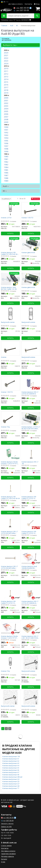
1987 (6, 175)
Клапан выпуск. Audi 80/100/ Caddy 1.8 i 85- (9, 288)
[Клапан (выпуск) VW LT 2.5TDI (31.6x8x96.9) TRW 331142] (31, 383)
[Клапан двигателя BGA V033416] (31, 279)
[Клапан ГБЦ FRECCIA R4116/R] (10, 662)
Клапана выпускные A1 (11, 759)
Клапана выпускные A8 (11, 775)
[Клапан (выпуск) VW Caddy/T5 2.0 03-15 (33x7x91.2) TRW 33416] (31, 523)
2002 (6, 103)
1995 (6, 141)
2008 (6, 119)
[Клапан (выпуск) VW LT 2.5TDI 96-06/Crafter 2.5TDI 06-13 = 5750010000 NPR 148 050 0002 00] (10, 558)
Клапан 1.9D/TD (27, 218)
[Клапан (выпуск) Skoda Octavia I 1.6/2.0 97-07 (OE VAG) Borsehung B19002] (10, 453)
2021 (6, 55)
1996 (6, 143)
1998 (6, 149)
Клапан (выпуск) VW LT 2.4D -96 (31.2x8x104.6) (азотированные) (30, 637)
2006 (6, 114)
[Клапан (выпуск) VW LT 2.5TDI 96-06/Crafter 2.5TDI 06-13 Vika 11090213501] (10, 523)
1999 (6, 151)
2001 (6, 101)
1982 (6, 162)
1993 (6, 135)
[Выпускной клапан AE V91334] (10, 314)
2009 (6, 122)
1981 (6, 159)
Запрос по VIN (6, 827)
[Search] (37, 16)
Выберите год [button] (10, 45)
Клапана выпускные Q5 (11, 781)
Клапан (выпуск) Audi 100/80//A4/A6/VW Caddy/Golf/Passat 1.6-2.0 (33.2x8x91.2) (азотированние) (31, 567)
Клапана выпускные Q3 (11, 779)
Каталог (4, 859)
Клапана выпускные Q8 (11, 786)
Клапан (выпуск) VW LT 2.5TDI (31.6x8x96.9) (30, 393)
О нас (3, 862)
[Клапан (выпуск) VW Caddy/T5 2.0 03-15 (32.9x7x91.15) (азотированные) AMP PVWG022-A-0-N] (10, 593)
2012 (6, 74)
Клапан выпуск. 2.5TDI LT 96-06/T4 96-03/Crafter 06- (31, 428)
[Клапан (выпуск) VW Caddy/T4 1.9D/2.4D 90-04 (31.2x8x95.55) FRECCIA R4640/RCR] (10, 244)
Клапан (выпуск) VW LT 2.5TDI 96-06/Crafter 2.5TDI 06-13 (9, 532)
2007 (6, 117)
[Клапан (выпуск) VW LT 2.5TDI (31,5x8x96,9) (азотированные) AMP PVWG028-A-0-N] (31, 593)
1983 (6, 165)
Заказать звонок (7, 824)
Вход (37, 4)
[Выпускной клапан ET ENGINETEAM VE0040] (31, 697)
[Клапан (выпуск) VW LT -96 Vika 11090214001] (31, 453)
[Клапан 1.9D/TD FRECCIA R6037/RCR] (31, 209)
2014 (6, 79)
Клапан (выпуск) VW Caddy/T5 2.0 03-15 (29, 498)
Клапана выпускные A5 (11, 768)
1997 (6, 146)
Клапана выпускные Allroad (12, 777)
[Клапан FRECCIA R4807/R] (10, 348)
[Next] (10, 729)
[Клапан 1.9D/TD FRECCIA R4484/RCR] (10, 383)
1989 (6, 181)
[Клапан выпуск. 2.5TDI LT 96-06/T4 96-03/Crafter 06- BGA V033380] (31, 418)
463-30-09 (21, 8)
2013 (6, 77)
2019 (6, 93)
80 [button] (5, 191)
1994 (6, 138)
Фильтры (35, 199)
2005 (6, 111)
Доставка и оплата (15, 4)
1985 (6, 170)
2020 (6, 53)
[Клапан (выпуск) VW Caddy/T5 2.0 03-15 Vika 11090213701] (31, 488)
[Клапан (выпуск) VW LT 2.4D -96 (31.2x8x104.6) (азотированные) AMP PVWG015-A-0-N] (31, 628)
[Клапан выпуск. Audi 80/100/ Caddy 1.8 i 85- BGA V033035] (10, 279)
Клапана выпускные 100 (11, 756)
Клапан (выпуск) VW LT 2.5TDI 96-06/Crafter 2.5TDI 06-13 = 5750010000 (9, 567)
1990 (6, 127)
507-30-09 (21, 10)
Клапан (4, 357)
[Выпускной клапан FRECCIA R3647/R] (31, 348)
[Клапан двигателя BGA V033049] (31, 244)
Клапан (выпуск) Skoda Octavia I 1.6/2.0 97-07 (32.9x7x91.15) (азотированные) (9, 637)
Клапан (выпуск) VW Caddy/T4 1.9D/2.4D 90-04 (10, 498)
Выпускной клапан (8, 322)
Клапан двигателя (28, 253)
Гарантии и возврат (8, 854)
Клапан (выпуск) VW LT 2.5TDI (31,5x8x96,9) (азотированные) (30, 602)
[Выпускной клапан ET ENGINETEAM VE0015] (10, 697)
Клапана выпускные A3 (11, 763)
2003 (6, 106)
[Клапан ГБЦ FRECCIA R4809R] (10, 418)
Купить (10, 233)
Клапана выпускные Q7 (11, 784)
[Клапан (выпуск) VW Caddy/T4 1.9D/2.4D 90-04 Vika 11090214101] (10, 488)
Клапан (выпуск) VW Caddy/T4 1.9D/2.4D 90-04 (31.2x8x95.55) (10, 253)
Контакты (28, 4)
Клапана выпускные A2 (11, 761)
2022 (6, 58)
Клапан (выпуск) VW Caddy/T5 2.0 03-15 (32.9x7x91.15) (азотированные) (8, 602)
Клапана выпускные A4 (11, 766)
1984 (6, 167)
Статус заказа (6, 846)
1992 (6, 133)
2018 (6, 90)
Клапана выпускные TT (11, 788)
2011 (6, 71)
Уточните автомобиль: (7, 39)
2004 (6, 109)
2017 (6, 87)
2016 (6, 85)
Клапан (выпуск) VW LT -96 (30, 463)
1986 (6, 173)
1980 (6, 156)
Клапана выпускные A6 (11, 770)
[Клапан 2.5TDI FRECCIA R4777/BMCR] (10, 209)
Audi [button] (6, 186)
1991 (6, 130)
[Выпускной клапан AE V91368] (31, 314)
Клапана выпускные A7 (11, 772)
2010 (6, 68)
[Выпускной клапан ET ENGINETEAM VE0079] (31, 662)
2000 (6, 98)
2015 (6, 82)
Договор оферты (7, 856)
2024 (6, 63)
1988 (6, 178)
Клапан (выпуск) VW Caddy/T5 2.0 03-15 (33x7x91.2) (29, 532)
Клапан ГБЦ (5, 427)
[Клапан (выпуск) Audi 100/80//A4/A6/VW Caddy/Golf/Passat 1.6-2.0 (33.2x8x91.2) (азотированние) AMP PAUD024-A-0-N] (31, 558)
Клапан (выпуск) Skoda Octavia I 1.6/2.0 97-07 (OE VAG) (10, 463)
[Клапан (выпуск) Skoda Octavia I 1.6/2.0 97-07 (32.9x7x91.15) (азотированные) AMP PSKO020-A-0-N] (10, 628)
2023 (6, 61)
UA (3, 2)
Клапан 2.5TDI (6, 218)
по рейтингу (6, 199)
